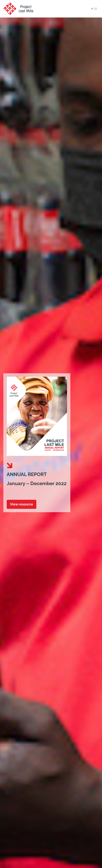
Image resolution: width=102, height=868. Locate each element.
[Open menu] (94, 9)
